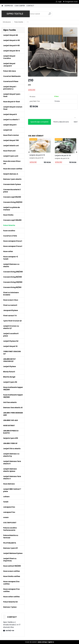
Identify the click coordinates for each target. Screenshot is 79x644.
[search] (50, 15)
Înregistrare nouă (71, 2)
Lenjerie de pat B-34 (63, 155)
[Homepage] (2, 6)
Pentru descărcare (61, 122)
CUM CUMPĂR (20, 6)
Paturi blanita (19, 22)
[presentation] (29, 152)
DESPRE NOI (9, 6)
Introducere (7, 22)
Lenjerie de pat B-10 (37, 155)
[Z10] (53, 52)
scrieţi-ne (10, 630)
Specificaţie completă (39, 122)
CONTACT (30, 6)
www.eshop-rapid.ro (46, 642)
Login (60, 2)
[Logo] (16, 14)
